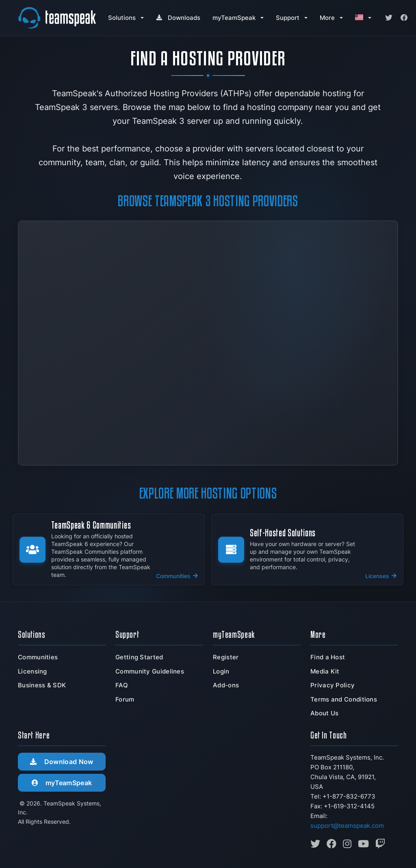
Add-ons (226, 685)
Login (221, 671)
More (327, 18)
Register (226, 657)
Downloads (178, 18)
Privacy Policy (333, 685)
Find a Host (328, 657)
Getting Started (139, 657)
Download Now (62, 762)
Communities (38, 657)
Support (288, 18)
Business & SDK (42, 685)
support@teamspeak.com (347, 826)
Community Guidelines (150, 671)
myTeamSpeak (234, 18)
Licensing (32, 671)
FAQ (122, 685)
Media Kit (325, 671)
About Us (324, 713)
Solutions (122, 18)
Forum (125, 699)
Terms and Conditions (344, 699)
